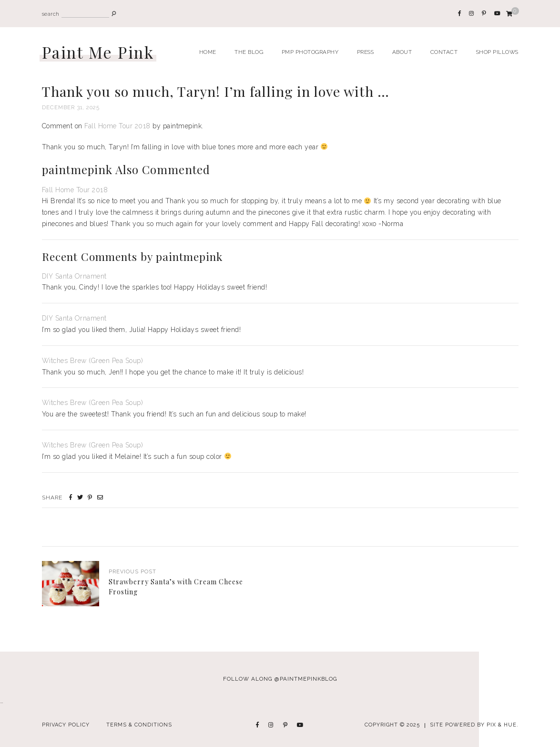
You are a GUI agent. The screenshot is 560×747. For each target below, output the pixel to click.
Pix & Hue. (503, 725)
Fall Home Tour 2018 (117, 126)
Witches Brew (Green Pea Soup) (93, 361)
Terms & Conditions (139, 725)
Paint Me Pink (98, 52)
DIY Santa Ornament (74, 276)
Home (208, 52)
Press (366, 52)
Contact (444, 52)
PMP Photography (310, 52)
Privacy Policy (66, 725)
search (51, 14)
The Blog (249, 52)
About (402, 52)
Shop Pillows (497, 52)
